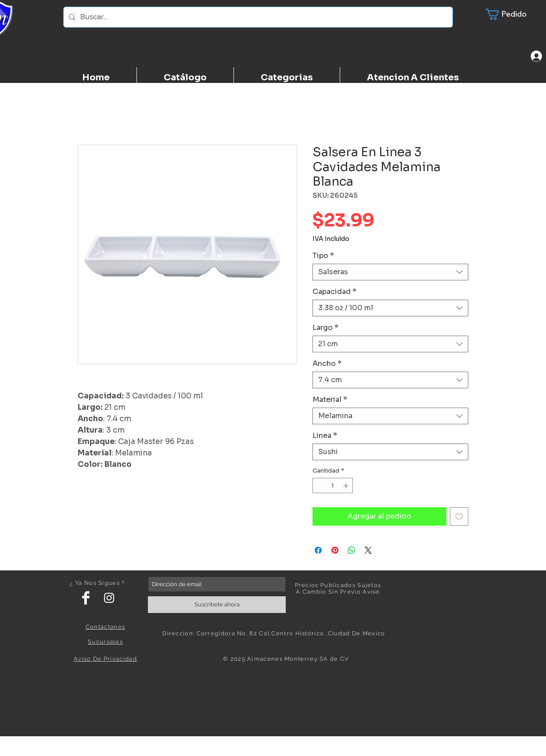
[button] (511, 14)
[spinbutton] (333, 486)
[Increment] (347, 486)
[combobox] (390, 272)
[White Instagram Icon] (109, 598)
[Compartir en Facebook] (318, 550)
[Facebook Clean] (86, 598)
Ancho (327, 364)
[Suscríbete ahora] (217, 605)
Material (330, 400)
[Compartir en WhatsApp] (352, 550)
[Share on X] (368, 550)
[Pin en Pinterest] (335, 550)
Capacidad (334, 292)
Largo (325, 328)
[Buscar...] (257, 17)
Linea (325, 436)
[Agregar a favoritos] (459, 516)
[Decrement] (319, 486)
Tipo (323, 256)
